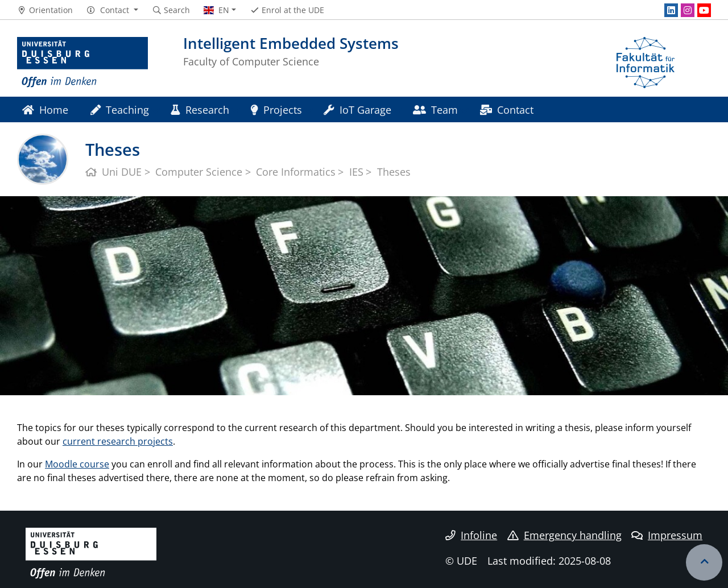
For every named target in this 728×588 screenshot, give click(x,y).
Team (435, 109)
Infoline (471, 535)
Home (45, 109)
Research (200, 109)
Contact (507, 109)
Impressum (667, 535)
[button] (112, 10)
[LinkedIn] (671, 10)
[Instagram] (688, 10)
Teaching (120, 109)
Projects (276, 109)
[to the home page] (82, 63)
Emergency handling (564, 535)
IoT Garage (357, 109)
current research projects (118, 441)
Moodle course (77, 464)
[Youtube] (704, 10)
